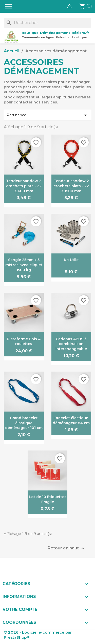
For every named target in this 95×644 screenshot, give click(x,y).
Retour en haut (67, 548)
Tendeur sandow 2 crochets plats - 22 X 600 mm (24, 186)
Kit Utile (71, 260)
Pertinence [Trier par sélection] (48, 115)
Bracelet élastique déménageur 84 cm (71, 420)
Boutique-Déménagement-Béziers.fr (55, 33)
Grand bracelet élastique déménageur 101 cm (24, 423)
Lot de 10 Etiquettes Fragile (48, 499)
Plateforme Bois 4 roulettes (24, 341)
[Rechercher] (48, 23)
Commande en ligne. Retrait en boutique (54, 37)
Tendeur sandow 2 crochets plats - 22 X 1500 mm (71, 186)
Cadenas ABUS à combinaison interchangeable (71, 344)
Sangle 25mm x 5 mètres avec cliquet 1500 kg (24, 265)
